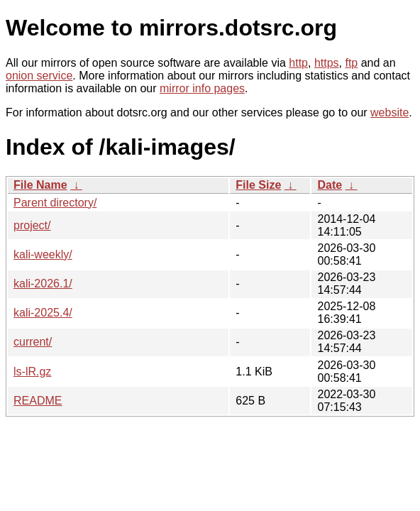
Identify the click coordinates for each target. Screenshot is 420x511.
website (389, 112)
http (298, 63)
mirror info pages (202, 88)
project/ (32, 225)
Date (330, 185)
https (327, 63)
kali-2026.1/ (43, 284)
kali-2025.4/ (43, 313)
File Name (40, 185)
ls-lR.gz (32, 372)
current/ (33, 342)
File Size (258, 185)
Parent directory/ (55, 203)
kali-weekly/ (43, 254)
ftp (351, 63)
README (38, 401)
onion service (39, 76)
